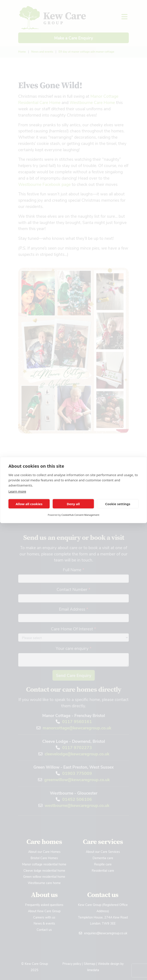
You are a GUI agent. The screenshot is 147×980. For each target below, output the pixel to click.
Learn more (17, 491)
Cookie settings (118, 504)
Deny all (73, 504)
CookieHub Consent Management (80, 515)
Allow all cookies (29, 504)
